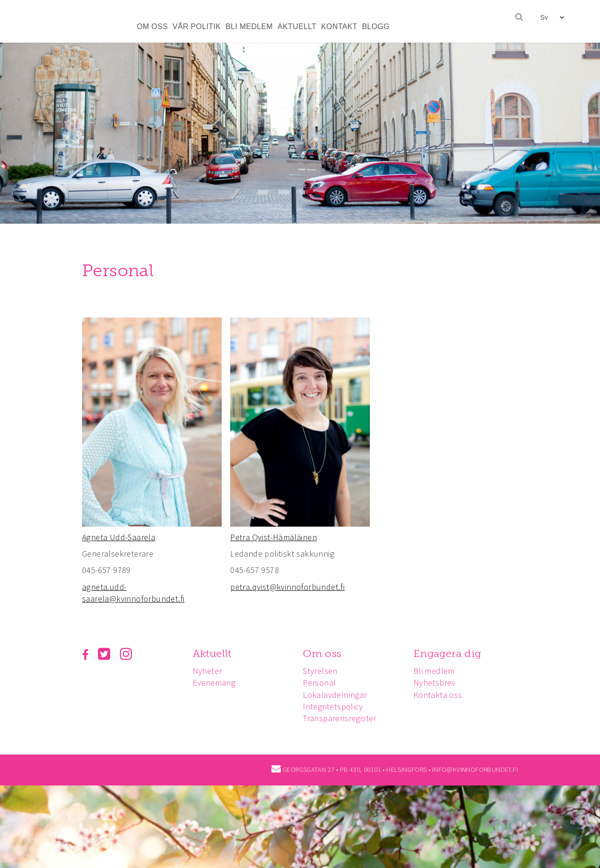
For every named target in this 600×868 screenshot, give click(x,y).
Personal (319, 683)
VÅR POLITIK (197, 26)
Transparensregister (340, 718)
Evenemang (214, 683)
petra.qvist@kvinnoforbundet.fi (287, 587)
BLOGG (376, 26)
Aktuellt (212, 653)
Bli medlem (434, 671)
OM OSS (152, 26)
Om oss (322, 653)
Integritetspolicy (333, 706)
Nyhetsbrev (435, 683)
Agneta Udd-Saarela (119, 537)
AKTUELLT (297, 26)
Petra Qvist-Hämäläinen (274, 537)
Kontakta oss (438, 695)
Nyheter (207, 671)
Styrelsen (320, 671)
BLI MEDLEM (249, 26)
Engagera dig (447, 653)
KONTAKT (339, 26)
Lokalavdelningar (335, 695)
